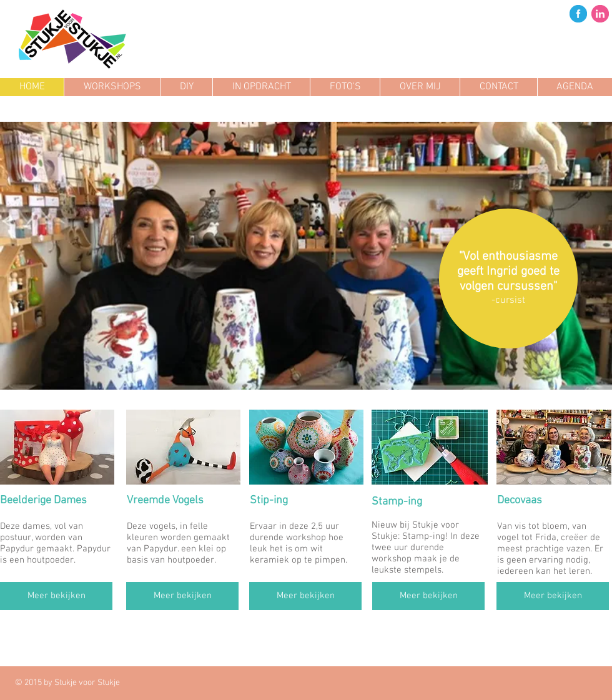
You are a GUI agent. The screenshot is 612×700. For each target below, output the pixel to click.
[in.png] (600, 14)
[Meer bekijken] (56, 596)
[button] (306, 256)
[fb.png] (578, 14)
